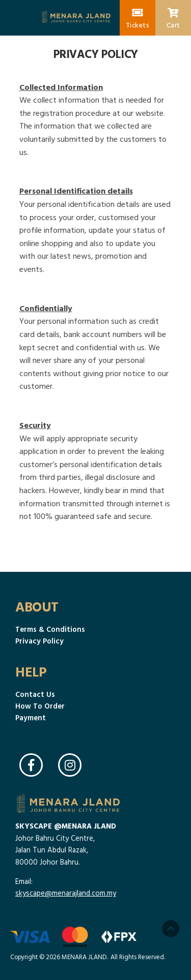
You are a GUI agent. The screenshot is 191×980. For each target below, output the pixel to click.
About (37, 606)
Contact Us (35, 694)
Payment (31, 717)
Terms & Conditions (50, 629)
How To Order (40, 706)
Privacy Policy (39, 641)
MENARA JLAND (84, 957)
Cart (173, 19)
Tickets (138, 19)
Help (31, 671)
